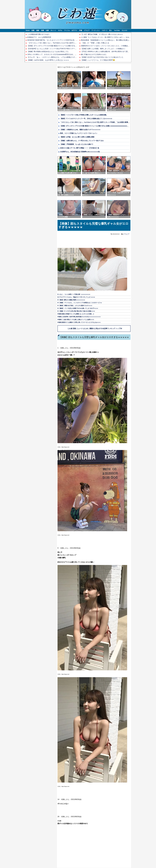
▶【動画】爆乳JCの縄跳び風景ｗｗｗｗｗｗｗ (71, 300)
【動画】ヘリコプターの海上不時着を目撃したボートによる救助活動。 (84, 115)
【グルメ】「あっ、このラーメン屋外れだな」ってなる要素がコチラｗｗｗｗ (55, 57)
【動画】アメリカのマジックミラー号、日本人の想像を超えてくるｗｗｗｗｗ (86, 119)
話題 (33, 30)
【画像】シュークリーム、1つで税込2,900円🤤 (98, 60)
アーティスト (96, 30)
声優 (81, 30)
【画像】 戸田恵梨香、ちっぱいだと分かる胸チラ (77, 144)
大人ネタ (124, 30)
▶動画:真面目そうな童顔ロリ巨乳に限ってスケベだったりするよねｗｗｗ (79, 322)
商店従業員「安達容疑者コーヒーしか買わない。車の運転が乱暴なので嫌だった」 (110, 40)
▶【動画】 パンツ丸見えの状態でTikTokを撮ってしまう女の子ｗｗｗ (78, 308)
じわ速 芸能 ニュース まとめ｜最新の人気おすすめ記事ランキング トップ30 (95, 329)
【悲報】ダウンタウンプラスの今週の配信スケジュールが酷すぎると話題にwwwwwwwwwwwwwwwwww (65, 46)
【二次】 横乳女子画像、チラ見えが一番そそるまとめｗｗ (102, 34)
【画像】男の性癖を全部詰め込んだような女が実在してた (48, 52)
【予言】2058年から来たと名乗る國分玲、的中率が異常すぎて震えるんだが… (109, 52)
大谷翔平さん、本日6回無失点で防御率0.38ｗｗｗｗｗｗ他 (80, 152)
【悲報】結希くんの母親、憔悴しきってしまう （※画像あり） (103, 49)
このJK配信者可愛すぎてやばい (39, 34)
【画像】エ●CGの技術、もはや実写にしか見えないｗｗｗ (48, 60)
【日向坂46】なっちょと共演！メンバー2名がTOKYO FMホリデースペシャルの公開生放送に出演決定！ (65, 49)
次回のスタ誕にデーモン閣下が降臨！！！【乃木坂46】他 (79, 148)
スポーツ (105, 30)
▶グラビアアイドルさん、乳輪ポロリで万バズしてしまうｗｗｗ (76, 297)
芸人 (111, 30)
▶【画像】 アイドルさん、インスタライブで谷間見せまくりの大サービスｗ (80, 303)
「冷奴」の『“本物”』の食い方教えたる (95, 43)
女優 (47, 30)
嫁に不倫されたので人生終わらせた (94, 54)
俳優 (42, 30)
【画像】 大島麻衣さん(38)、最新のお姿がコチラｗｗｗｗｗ (80, 130)
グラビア (87, 30)
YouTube (117, 30)
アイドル (67, 30)
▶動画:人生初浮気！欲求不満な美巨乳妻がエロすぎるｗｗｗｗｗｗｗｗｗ (79, 317)
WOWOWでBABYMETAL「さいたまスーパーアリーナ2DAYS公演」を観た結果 (56, 40)
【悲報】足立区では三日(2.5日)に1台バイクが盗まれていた (102, 57)
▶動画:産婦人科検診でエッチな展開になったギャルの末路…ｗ (76, 314)
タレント (53, 30)
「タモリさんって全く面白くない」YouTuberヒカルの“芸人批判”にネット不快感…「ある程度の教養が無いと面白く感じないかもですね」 (77, 43)
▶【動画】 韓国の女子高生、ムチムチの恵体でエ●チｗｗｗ (75, 306)
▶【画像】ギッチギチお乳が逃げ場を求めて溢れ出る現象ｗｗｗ (76, 311)
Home (28, 30)
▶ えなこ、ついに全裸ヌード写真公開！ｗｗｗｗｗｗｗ (74, 294)
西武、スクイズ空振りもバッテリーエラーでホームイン (79, 133)
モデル (60, 30)
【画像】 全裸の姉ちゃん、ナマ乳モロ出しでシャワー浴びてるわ (82, 141)
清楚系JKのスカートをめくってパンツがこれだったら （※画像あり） (106, 46)
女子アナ (74, 30)
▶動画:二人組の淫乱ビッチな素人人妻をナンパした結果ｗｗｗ (76, 320)
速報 (38, 30)
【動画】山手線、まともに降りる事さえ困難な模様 (77, 137)
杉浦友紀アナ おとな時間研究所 (39, 37)
